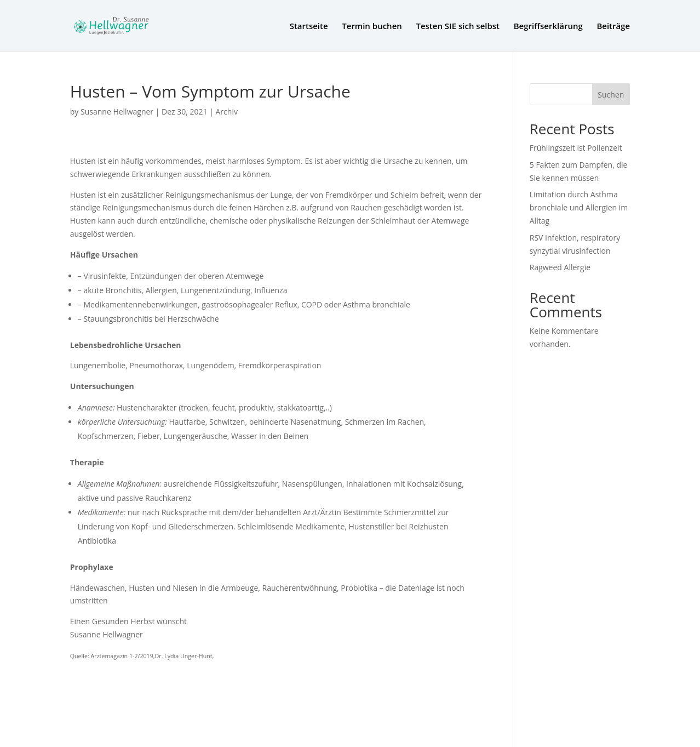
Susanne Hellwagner (117, 112)
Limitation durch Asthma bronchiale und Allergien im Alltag (579, 207)
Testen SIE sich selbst (458, 27)
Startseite (309, 27)
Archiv (227, 112)
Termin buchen (372, 27)
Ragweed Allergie (560, 267)
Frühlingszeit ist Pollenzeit (576, 148)
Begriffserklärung (548, 27)
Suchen (611, 95)
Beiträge (613, 27)
